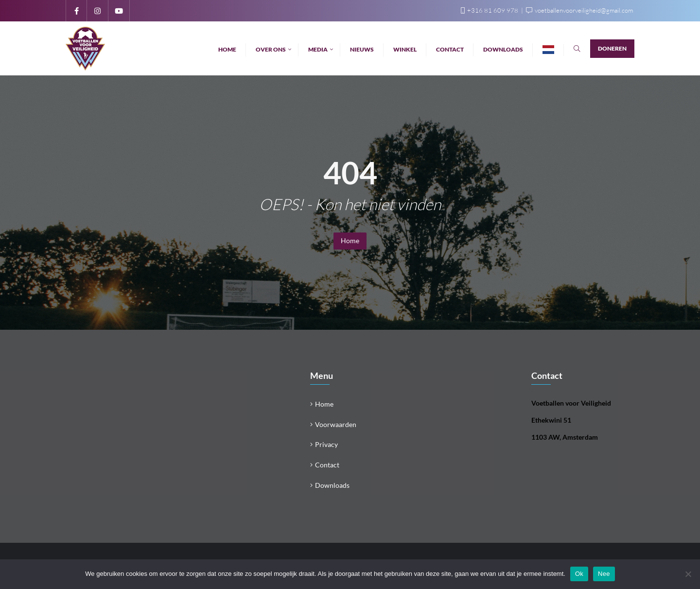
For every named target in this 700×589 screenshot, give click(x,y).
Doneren (612, 48)
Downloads (332, 485)
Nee (604, 574)
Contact (327, 465)
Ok (579, 574)
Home (350, 241)
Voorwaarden (336, 424)
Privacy (326, 444)
